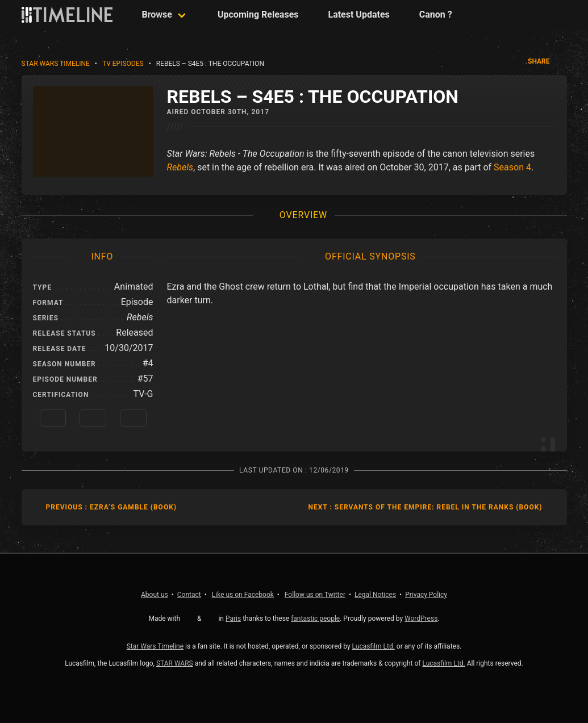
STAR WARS (175, 663)
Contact (189, 595)
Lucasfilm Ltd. (374, 646)
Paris (233, 618)
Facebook (243, 595)
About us (155, 595)
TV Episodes (123, 64)
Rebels (180, 167)
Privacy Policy (426, 595)
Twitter (315, 595)
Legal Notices (375, 595)
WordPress (421, 618)
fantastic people (315, 618)
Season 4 (512, 167)
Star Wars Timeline (56, 64)
